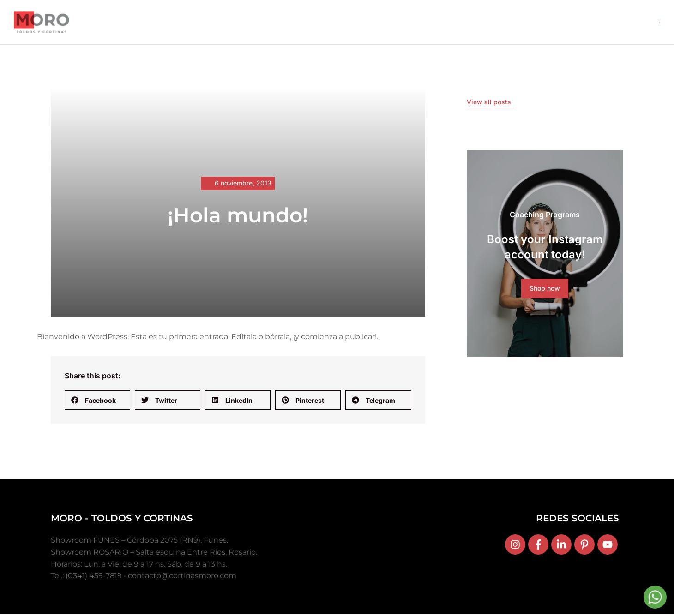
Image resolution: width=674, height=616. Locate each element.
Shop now (545, 290)
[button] (97, 402)
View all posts (489, 104)
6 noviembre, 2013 (243, 185)
